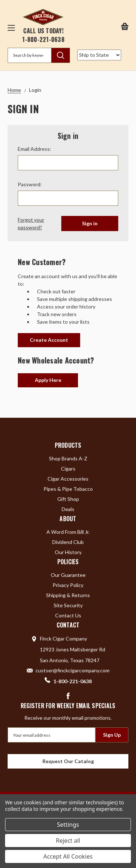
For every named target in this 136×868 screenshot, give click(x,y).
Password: (30, 184)
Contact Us (68, 615)
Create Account (49, 340)
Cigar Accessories (68, 479)
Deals (68, 509)
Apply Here (48, 380)
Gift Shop (68, 499)
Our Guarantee (68, 575)
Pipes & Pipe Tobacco (68, 489)
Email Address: (34, 149)
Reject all (68, 841)
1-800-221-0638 (43, 39)
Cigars (68, 469)
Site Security (68, 605)
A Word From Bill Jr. (68, 532)
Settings (68, 825)
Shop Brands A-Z (68, 458)
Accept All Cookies (68, 856)
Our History (68, 552)
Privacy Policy (68, 585)
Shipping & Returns (68, 595)
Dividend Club (68, 542)
